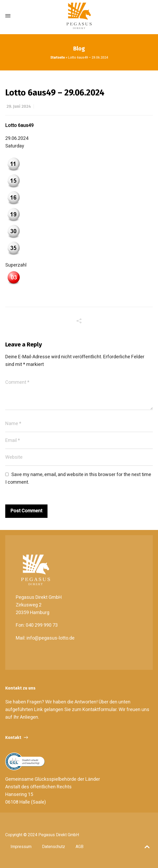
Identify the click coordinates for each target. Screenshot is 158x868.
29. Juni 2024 (19, 106)
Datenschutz (54, 847)
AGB (80, 847)
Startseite (58, 58)
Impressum (21, 847)
